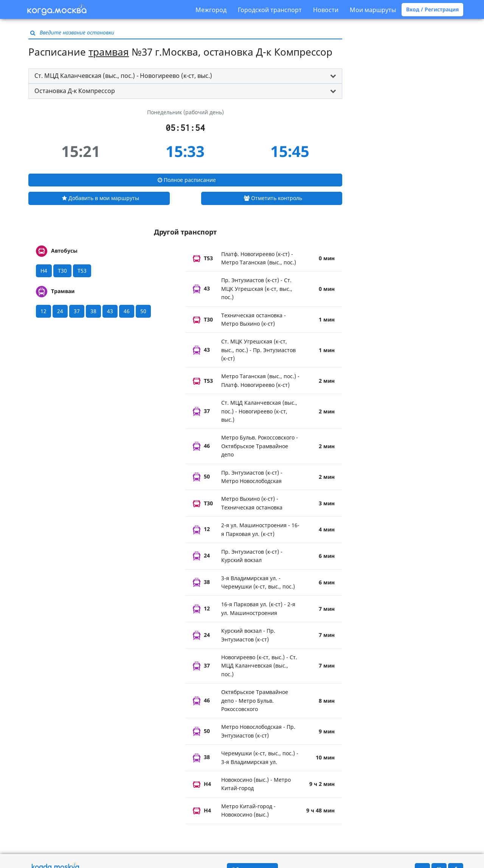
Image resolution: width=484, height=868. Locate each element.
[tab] (185, 76)
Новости (326, 10)
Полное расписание (187, 180)
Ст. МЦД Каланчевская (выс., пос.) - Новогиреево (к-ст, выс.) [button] (123, 76)
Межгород (211, 10)
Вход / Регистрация (432, 9)
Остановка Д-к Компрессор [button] (75, 91)
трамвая (109, 52)
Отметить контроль (273, 198)
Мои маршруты (373, 10)
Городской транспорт (270, 10)
